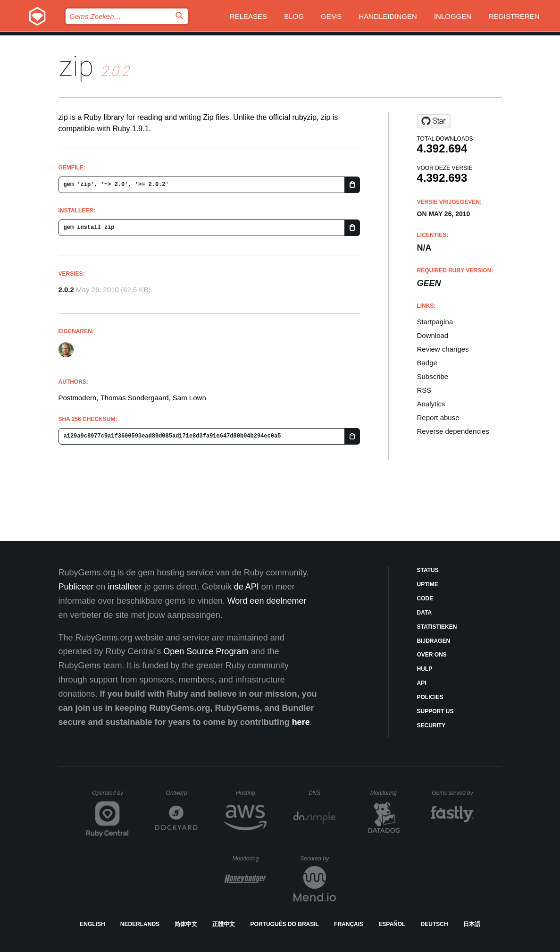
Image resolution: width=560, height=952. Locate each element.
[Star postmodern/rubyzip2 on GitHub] (434, 121)
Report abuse (438, 417)
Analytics (431, 404)
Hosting (251, 793)
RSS (424, 390)
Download (433, 335)
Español (392, 924)
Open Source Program (206, 651)
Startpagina (435, 322)
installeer (125, 587)
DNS (322, 793)
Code (425, 598)
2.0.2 (66, 290)
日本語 (472, 924)
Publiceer (76, 587)
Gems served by (453, 793)
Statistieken (437, 627)
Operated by (110, 796)
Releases (248, 16)
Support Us (435, 711)
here (301, 722)
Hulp (425, 669)
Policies (430, 697)
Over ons (432, 655)
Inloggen (453, 16)
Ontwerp (182, 793)
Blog (294, 16)
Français (349, 924)
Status (428, 570)
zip (76, 66)
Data (425, 613)
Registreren (514, 16)
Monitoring (388, 793)
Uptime (428, 584)
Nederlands (140, 924)
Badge (427, 363)
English (92, 924)
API (422, 683)
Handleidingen (388, 16)
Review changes (443, 349)
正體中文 (224, 924)
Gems (331, 16)
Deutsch (435, 924)
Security (431, 725)
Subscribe (433, 376)
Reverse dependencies (453, 431)
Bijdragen (434, 641)
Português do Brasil (285, 924)
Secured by (318, 859)
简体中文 (186, 924)
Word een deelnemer (267, 601)
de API (247, 587)
